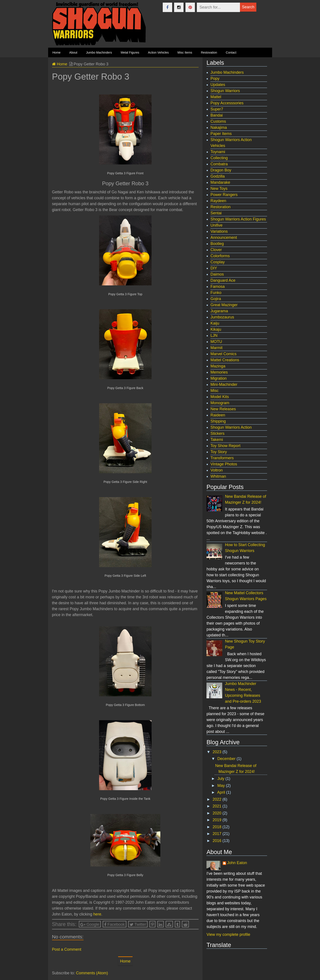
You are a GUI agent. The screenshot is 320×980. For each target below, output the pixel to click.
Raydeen (218, 201)
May (222, 786)
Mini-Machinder (224, 384)
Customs (218, 121)
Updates (218, 85)
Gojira (216, 299)
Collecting (219, 158)
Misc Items (185, 52)
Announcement (224, 238)
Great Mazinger (224, 305)
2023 (218, 752)
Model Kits (220, 397)
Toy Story (219, 452)
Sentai (216, 213)
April (222, 792)
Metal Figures (130, 52)
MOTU (216, 342)
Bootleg (217, 244)
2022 (218, 799)
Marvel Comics (223, 354)
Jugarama (219, 311)
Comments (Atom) (92, 973)
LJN (214, 335)
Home (60, 64)
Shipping (218, 421)
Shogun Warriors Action (231, 427)
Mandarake (220, 182)
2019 (218, 820)
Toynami (218, 152)
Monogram (220, 403)
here (97, 914)
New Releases (223, 409)
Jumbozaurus (222, 317)
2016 (218, 841)
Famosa (218, 286)
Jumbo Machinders (99, 52)
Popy (215, 79)
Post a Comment (67, 949)
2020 (218, 813)
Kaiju (215, 323)
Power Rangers (224, 195)
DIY (214, 268)
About (73, 52)
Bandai (217, 115)
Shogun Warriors (225, 91)
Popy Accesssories (227, 103)
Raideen (218, 415)
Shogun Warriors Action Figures (238, 219)
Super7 (217, 109)
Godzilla (218, 176)
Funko (216, 293)
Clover (216, 250)
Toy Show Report (225, 446)
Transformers (222, 458)
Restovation (209, 52)
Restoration (220, 207)
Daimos (217, 274)
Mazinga (218, 366)
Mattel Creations (225, 360)
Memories (219, 372)
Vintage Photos (224, 464)
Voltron (217, 470)
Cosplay (218, 262)
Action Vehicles (158, 52)
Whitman (218, 476)
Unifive (216, 225)
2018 (218, 827)
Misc (214, 391)
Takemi (217, 440)
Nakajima (219, 128)
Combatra (219, 164)
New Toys (219, 189)
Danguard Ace (223, 280)
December (227, 759)
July (221, 779)
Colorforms (220, 256)
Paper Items (221, 134)
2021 (218, 806)
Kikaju (216, 329)
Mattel (216, 97)
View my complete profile (228, 935)
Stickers (217, 433)
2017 (218, 834)
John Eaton (237, 863)
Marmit (216, 348)
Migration (219, 378)
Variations (219, 231)
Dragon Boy (221, 170)
